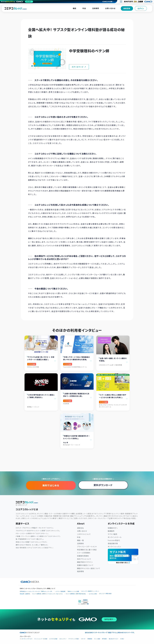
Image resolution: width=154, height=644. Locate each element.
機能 (74, 8)
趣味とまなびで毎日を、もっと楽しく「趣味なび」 (32, 545)
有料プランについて (84, 559)
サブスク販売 (113, 534)
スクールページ (79, 67)
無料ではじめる (51, 485)
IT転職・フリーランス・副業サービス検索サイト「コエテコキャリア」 (38, 536)
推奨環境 (80, 571)
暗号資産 (104, 639)
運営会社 (80, 528)
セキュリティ (63, 639)
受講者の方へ (113, 528)
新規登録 (127, 8)
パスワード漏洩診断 (60, 591)
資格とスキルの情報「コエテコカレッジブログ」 (32, 542)
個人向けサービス (113, 639)
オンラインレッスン (114, 546)
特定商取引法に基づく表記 (87, 550)
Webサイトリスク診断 (73, 591)
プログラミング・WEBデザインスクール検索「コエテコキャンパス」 (38, 531)
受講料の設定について (85, 565)
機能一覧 (80, 540)
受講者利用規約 (83, 556)
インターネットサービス (26, 639)
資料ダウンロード (103, 485)
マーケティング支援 (73, 639)
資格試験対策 (113, 543)
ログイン (141, 8)
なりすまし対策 (93, 594)
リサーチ (83, 639)
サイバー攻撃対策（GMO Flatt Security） (76, 594)
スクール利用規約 (84, 553)
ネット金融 (97, 639)
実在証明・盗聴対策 (25, 594)
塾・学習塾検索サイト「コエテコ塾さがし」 (30, 539)
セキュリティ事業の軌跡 (105, 594)
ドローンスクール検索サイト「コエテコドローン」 (32, 533)
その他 (122, 639)
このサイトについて (84, 534)
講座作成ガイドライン (85, 562)
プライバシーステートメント (87, 546)
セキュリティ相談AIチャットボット (90, 591)
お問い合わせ (110, 8)
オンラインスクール (115, 537)
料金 (84, 8)
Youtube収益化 (114, 540)
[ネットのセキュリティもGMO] (17, 2)
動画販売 (111, 531)
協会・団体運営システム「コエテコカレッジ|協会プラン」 (35, 548)
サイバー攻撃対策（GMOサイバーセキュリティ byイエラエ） (48, 594)
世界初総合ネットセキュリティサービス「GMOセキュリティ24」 (36, 591)
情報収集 (90, 639)
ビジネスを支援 (53, 639)
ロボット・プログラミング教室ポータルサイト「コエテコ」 (35, 528)
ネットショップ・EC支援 (41, 639)
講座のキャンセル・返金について (89, 568)
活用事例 (96, 8)
